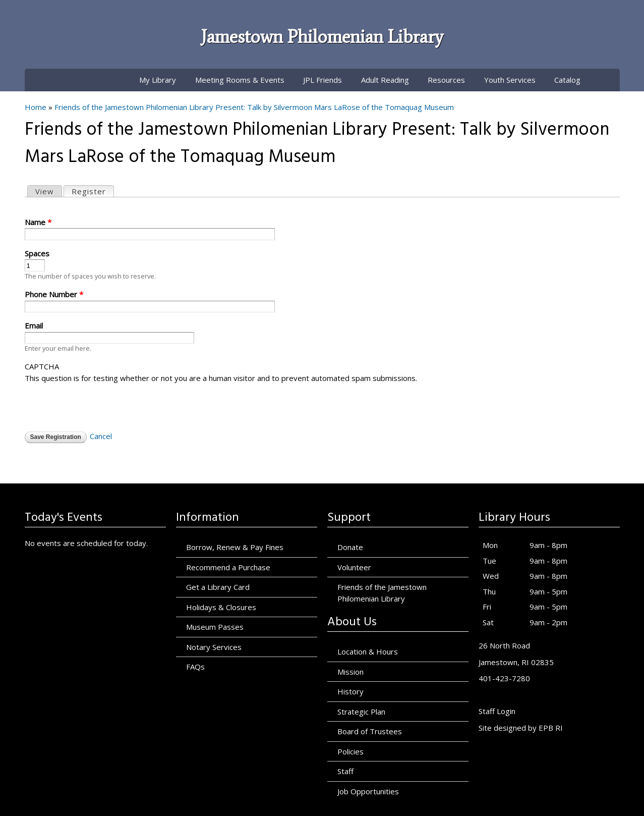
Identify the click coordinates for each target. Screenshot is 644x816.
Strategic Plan (361, 712)
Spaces (37, 253)
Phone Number (54, 294)
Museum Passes (215, 627)
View (45, 191)
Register (93, 191)
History (350, 691)
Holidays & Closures (221, 607)
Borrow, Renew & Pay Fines (235, 547)
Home (36, 107)
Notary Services (214, 647)
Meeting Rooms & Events (240, 80)
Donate (350, 547)
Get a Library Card (218, 587)
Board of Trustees (370, 731)
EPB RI (551, 728)
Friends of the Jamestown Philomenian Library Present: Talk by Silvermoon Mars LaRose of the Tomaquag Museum (254, 107)
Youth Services (510, 80)
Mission (350, 672)
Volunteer (354, 567)
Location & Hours (368, 651)
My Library (158, 80)
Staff (345, 771)
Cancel (101, 436)
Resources (446, 80)
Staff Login (497, 711)
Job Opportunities (368, 791)
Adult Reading (385, 80)
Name (38, 222)
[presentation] (101, 403)
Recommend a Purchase (228, 567)
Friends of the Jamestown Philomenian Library (382, 593)
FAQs (195, 667)
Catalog (567, 80)
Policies (350, 751)
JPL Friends (323, 80)
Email (34, 325)
